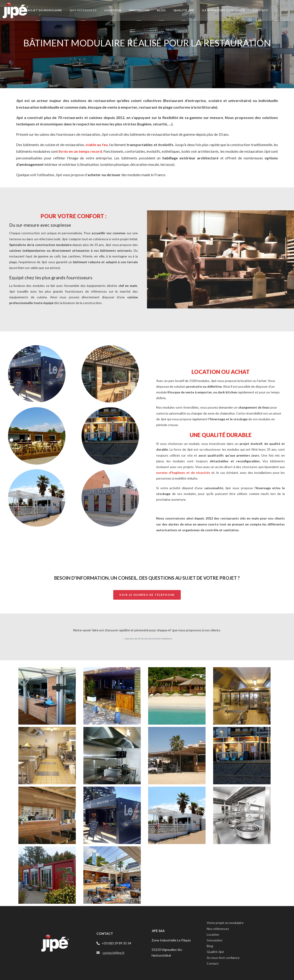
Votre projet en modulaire (225, 923)
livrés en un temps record (80, 151)
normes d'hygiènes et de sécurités (183, 473)
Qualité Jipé (215, 952)
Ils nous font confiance (223, 958)
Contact (213, 963)
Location (213, 934)
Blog (210, 946)
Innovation (215, 940)
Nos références (218, 929)
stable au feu (97, 145)
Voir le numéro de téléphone (147, 595)
